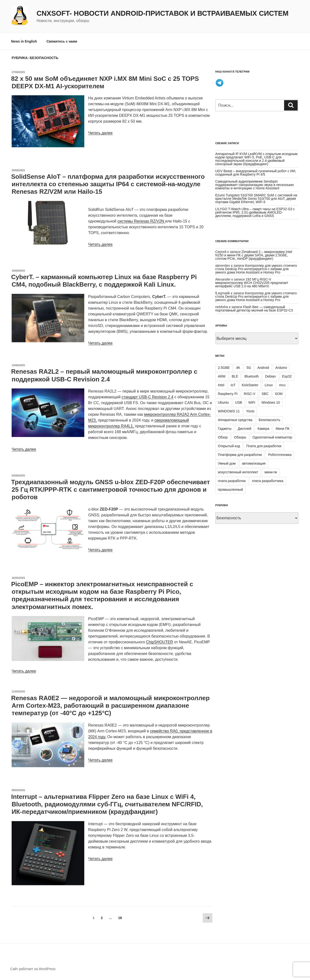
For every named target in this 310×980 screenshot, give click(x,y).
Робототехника (280, 455)
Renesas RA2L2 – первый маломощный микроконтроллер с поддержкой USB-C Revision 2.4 (104, 375)
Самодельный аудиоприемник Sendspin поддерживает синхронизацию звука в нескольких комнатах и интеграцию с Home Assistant (255, 185)
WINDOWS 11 (229, 411)
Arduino (281, 368)
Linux (269, 385)
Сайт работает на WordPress (33, 969)
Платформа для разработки (240, 455)
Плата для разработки (264, 446)
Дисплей (245, 429)
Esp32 (287, 376)
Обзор (223, 437)
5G (249, 368)
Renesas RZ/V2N (150, 221)
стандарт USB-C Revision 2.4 (147, 397)
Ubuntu (223, 402)
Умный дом (227, 463)
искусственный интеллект (238, 472)
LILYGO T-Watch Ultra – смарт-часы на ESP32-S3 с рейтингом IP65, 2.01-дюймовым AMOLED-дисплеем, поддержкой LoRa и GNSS (255, 212)
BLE (235, 376)
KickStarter (250, 385)
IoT (233, 385)
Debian (270, 376)
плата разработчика (268, 481)
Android (263, 368)
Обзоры (240, 437)
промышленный (230, 490)
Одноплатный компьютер (272, 437)
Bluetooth (252, 376)
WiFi (252, 402)
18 (121, 917)
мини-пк (271, 472)
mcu (282, 385)
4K (238, 368)
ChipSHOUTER (159, 642)
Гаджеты (225, 429)
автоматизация (254, 463)
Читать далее (100, 133)
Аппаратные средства (235, 420)
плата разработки (232, 481)
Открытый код (229, 446)
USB (239, 402)
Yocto (250, 411)
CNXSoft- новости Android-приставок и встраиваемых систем (163, 13)
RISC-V (250, 394)
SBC (265, 394)
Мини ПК (283, 429)
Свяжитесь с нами (62, 41)
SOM (279, 394)
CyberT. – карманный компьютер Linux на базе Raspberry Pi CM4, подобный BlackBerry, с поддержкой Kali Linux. (104, 281)
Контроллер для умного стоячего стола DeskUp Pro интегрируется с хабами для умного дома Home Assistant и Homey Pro (256, 269)
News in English (24, 41)
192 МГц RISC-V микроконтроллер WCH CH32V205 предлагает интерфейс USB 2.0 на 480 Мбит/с (252, 283)
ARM (222, 376)
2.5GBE (224, 368)
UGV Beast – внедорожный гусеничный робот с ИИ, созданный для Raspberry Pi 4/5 (256, 173)
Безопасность (269, 420)
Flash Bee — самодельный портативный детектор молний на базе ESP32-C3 (254, 309)
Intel (221, 385)
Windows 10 (271, 402)
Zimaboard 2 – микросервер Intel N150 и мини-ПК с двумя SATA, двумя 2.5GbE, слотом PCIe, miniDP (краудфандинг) (254, 255)
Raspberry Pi (228, 394)
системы (126, 221)
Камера (263, 429)
